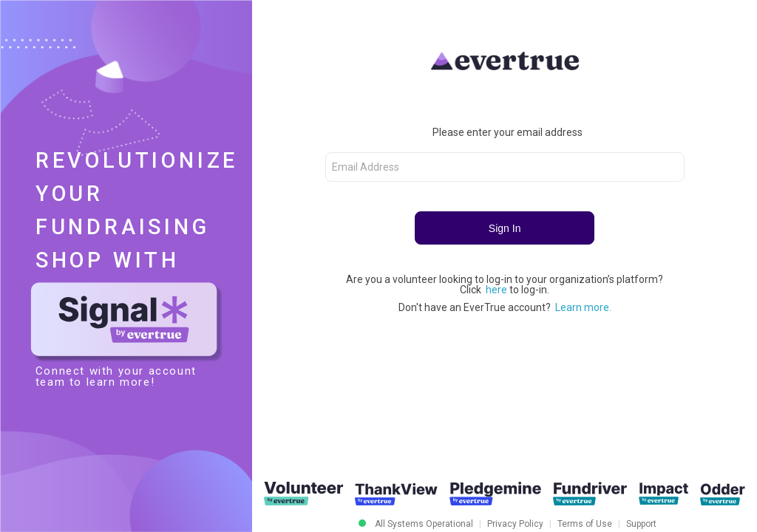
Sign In (505, 228)
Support (641, 524)
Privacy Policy (515, 524)
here (498, 290)
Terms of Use (585, 524)
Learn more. (583, 307)
